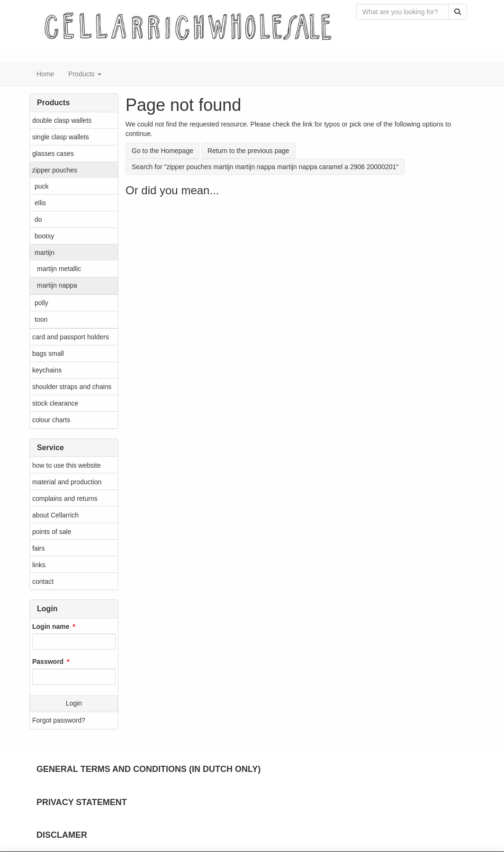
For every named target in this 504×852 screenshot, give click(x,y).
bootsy (44, 236)
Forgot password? (59, 720)
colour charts (51, 420)
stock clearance (55, 403)
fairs (38, 548)
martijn (45, 253)
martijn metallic (59, 269)
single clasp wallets (61, 137)
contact (43, 581)
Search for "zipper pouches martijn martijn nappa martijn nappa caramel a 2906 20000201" (265, 167)
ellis (40, 203)
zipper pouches (55, 170)
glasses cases (53, 154)
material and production (67, 482)
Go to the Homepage (162, 151)
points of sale (52, 532)
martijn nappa (57, 285)
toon (41, 319)
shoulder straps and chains (72, 387)
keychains (47, 370)
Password (48, 662)
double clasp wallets (62, 120)
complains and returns (65, 499)
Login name (51, 626)
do (38, 219)
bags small (48, 353)
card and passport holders (71, 337)
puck (42, 186)
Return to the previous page (248, 151)
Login (74, 703)
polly (41, 303)
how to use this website (67, 465)
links (39, 565)
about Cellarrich (55, 515)
